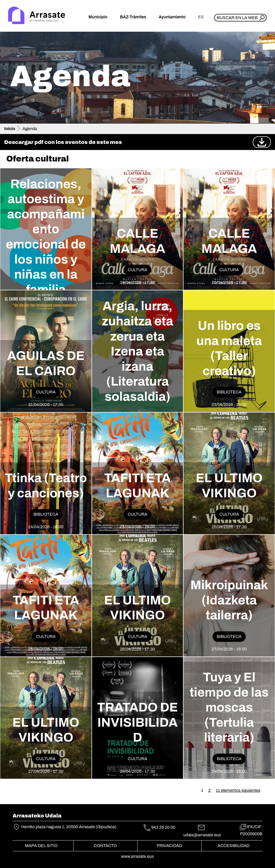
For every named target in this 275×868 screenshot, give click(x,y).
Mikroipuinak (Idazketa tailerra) (229, 600)
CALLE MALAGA (137, 241)
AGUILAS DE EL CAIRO (46, 363)
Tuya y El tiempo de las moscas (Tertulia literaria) (229, 707)
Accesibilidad (233, 846)
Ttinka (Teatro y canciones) (46, 486)
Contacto (105, 846)
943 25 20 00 (163, 827)
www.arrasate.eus (137, 856)
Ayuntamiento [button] (172, 17)
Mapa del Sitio (41, 846)
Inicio (10, 129)
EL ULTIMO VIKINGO (229, 486)
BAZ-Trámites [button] (133, 17)
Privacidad (169, 846)
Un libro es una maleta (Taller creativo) (229, 348)
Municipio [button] (98, 17)
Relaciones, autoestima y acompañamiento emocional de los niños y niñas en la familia (46, 237)
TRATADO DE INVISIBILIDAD (137, 722)
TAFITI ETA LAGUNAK (138, 486)
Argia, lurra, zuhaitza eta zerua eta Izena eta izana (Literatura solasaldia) (137, 351)
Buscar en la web (237, 18)
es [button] (201, 17)
